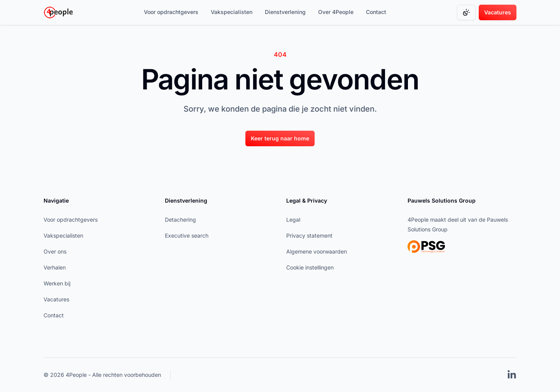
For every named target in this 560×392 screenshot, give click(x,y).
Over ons (55, 251)
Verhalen (55, 267)
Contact (376, 12)
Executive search (187, 235)
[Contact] (376, 12)
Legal (293, 220)
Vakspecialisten (232, 12)
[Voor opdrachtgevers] (171, 12)
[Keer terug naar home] (280, 138)
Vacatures (498, 12)
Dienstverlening (285, 12)
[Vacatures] (498, 12)
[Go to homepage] (58, 12)
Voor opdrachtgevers (171, 12)
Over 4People (336, 12)
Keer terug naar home (280, 138)
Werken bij (57, 283)
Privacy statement (309, 235)
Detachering (180, 220)
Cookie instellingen (310, 267)
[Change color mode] (466, 12)
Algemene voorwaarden (317, 251)
